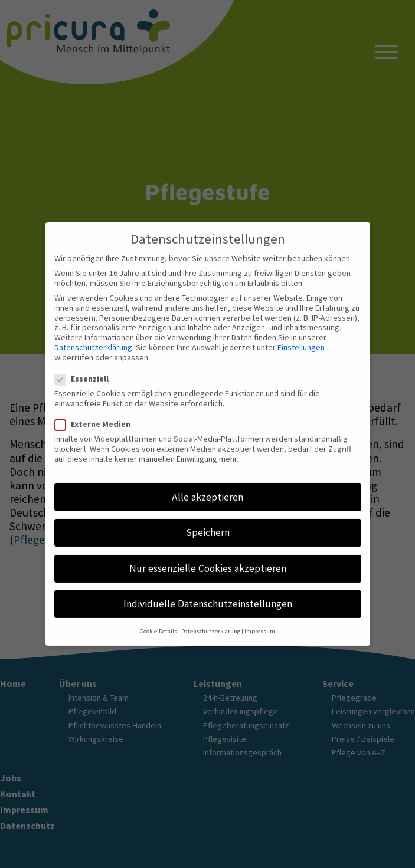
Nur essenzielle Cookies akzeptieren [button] (208, 558)
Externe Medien (96, 414)
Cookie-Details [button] (159, 621)
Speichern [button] (208, 522)
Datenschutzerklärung (93, 337)
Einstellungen (301, 337)
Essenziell (85, 369)
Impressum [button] (260, 621)
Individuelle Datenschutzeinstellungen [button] (208, 594)
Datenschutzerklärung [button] (211, 621)
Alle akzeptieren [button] (207, 486)
